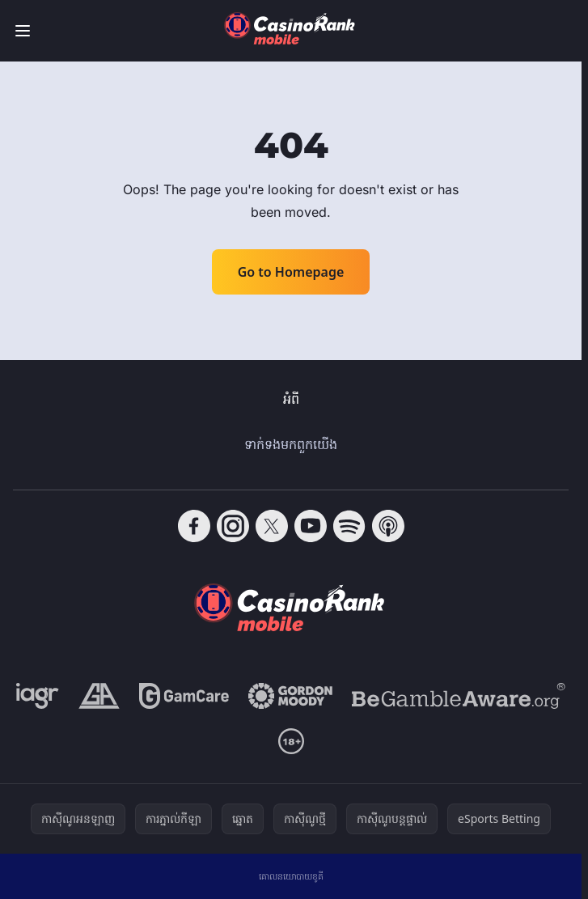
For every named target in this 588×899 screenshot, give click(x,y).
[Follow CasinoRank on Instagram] (233, 526)
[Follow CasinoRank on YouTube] (311, 526)
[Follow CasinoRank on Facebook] (194, 526)
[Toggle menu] (23, 31)
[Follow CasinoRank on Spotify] (349, 526)
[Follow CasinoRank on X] (272, 526)
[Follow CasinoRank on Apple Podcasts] (388, 526)
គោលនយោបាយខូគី (291, 876)
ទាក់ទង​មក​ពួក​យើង (291, 444)
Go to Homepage (291, 272)
